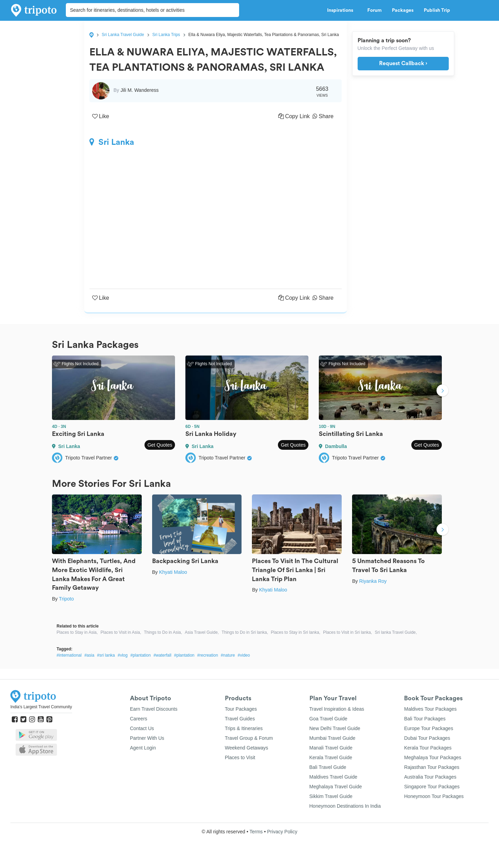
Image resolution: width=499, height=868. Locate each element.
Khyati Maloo (173, 572)
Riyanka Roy (373, 581)
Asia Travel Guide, (202, 632)
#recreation (208, 655)
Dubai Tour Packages (427, 738)
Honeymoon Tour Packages (434, 796)
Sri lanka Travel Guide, (396, 632)
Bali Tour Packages (425, 719)
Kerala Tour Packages (428, 748)
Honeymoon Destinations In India (345, 806)
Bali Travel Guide (328, 767)
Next (443, 391)
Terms (256, 832)
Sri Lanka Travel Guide (123, 35)
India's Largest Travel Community (41, 707)
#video (244, 655)
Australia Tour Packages (430, 777)
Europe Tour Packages (428, 728)
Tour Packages (241, 709)
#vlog (122, 655)
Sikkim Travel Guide (331, 796)
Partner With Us (147, 738)
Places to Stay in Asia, (77, 632)
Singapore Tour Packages (432, 787)
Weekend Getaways (247, 748)
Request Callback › (403, 63)
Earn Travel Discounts (154, 709)
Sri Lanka (112, 142)
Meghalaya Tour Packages (433, 757)
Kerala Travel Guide (331, 757)
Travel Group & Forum (249, 738)
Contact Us (142, 728)
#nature (228, 655)
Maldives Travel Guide (334, 777)
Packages (403, 10)
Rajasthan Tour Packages (432, 767)
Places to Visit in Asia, (121, 632)
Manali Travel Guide (331, 748)
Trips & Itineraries (244, 728)
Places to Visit (240, 757)
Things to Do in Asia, (163, 632)
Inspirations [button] (342, 10)
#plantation (141, 655)
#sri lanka (106, 655)
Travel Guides (240, 719)
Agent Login (143, 748)
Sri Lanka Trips (166, 35)
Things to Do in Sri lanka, (245, 632)
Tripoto (66, 599)
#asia (89, 655)
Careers (139, 719)
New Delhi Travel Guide (335, 728)
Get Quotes (160, 445)
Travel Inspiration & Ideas (337, 709)
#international (69, 655)
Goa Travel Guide (329, 719)
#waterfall (162, 655)
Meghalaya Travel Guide (336, 787)
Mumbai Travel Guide (332, 738)
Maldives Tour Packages (430, 709)
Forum (374, 10)
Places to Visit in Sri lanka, (347, 632)
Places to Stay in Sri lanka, (295, 632)
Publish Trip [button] (439, 10)
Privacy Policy (282, 832)
